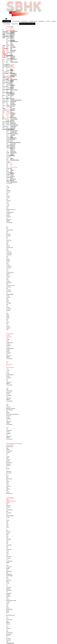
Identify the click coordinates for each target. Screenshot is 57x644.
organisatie (15, 24)
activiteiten (16, 21)
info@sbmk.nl (10, 643)
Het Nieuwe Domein (13, 93)
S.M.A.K (13, 145)
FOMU (12, 87)
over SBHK (7, 21)
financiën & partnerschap (27, 24)
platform (42, 21)
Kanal (12, 96)
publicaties (33, 21)
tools (48, 21)
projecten (25, 21)
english (12, 19)
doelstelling (6, 24)
